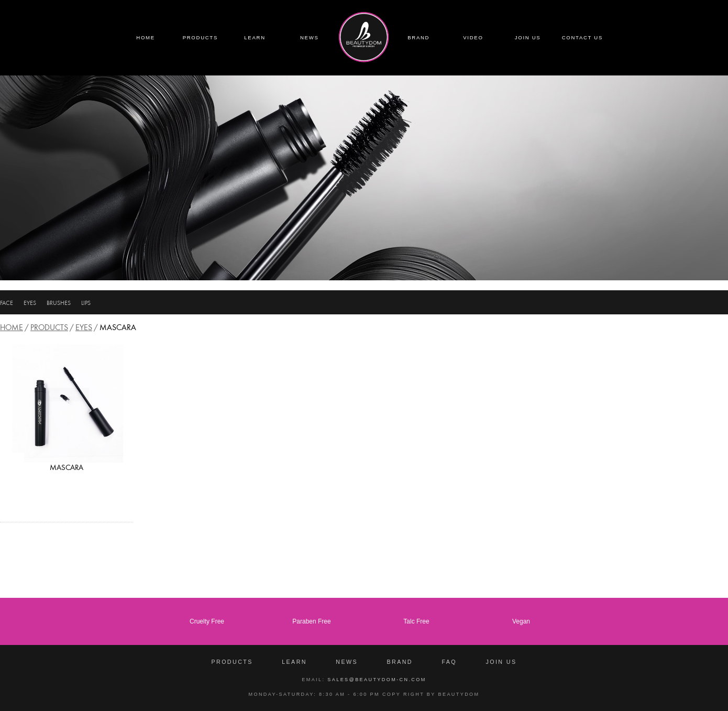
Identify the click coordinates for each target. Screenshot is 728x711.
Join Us (501, 662)
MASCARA (67, 467)
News (347, 662)
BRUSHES (59, 303)
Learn (294, 662)
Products (49, 327)
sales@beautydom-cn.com (377, 680)
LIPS (86, 303)
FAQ (449, 662)
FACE (7, 303)
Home (12, 327)
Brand (400, 662)
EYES (30, 303)
